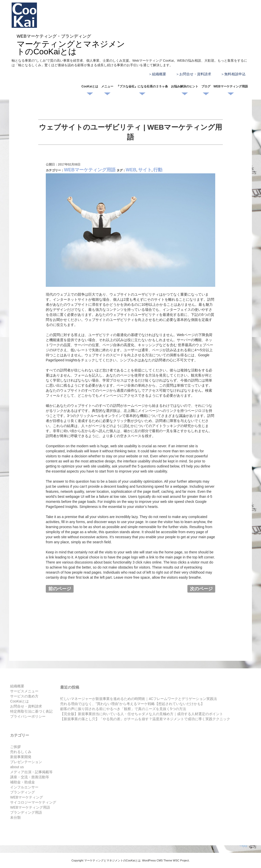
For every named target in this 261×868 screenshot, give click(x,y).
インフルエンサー (24, 787)
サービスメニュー (24, 691)
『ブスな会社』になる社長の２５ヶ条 (142, 86)
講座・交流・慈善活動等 (30, 777)
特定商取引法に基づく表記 (31, 711)
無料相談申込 (235, 74)
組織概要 (159, 74)
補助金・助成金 (23, 782)
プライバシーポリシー (28, 716)
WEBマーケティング (27, 797)
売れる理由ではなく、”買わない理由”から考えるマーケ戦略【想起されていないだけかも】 (132, 704)
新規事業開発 (21, 757)
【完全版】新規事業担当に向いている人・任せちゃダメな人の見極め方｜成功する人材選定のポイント (142, 714)
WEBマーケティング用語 (231, 86)
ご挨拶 (15, 747)
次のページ (201, 589)
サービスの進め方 (24, 696)
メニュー (107, 86)
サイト (145, 170)
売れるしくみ (21, 752)
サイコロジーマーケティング (33, 802)
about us (17, 767)
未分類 (15, 817)
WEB (131, 170)
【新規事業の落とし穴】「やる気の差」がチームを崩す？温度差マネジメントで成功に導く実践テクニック (145, 719)
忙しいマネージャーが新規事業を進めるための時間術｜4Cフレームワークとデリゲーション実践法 (139, 699)
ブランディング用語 (26, 812)
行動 (158, 170)
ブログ (206, 86)
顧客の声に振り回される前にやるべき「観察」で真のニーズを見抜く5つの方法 (123, 709)
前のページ (60, 589)
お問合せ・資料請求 (195, 74)
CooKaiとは (90, 86)
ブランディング (23, 792)
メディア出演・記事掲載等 (31, 772)
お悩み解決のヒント (185, 86)
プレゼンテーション (26, 762)
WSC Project (181, 860)
